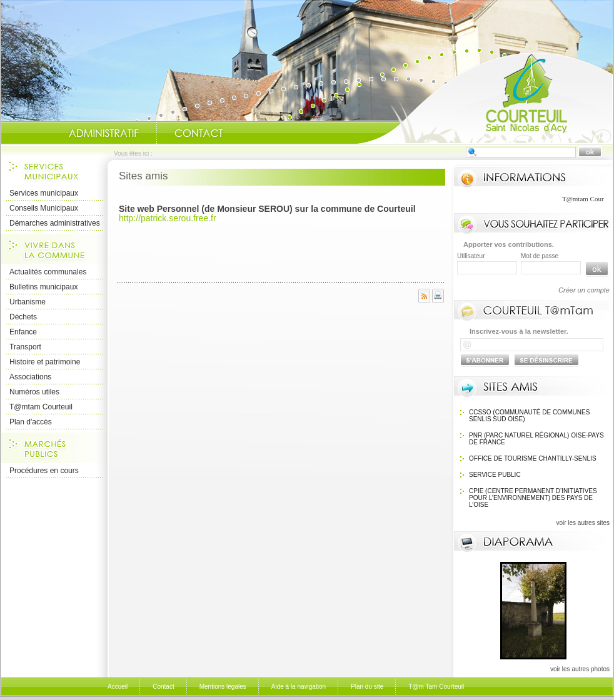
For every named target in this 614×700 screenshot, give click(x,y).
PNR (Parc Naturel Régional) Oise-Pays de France (536, 439)
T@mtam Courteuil (41, 407)
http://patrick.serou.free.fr (168, 218)
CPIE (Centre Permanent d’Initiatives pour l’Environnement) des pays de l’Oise (533, 498)
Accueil (485, 97)
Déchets (23, 317)
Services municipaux (44, 193)
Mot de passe (540, 256)
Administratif (104, 133)
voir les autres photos (580, 669)
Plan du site (367, 687)
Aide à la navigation (299, 687)
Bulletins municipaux (43, 287)
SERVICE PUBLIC (495, 475)
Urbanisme (28, 302)
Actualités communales (48, 272)
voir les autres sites (583, 523)
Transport (25, 347)
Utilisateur (471, 256)
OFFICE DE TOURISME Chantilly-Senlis (533, 458)
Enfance (23, 332)
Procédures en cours (44, 471)
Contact (199, 133)
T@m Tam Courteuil (436, 687)
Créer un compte (584, 290)
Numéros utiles (34, 392)
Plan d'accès (31, 422)
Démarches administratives (55, 223)
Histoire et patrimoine (45, 362)
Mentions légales (223, 687)
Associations (30, 377)
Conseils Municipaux (44, 208)
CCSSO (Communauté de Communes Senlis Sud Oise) (529, 416)
